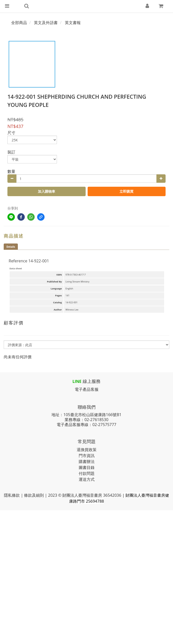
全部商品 (19, 23)
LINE (77, 381)
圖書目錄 (87, 467)
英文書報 (73, 23)
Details (11, 247)
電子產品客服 (87, 389)
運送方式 (87, 479)
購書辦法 (87, 461)
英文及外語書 (46, 23)
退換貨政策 (87, 450)
